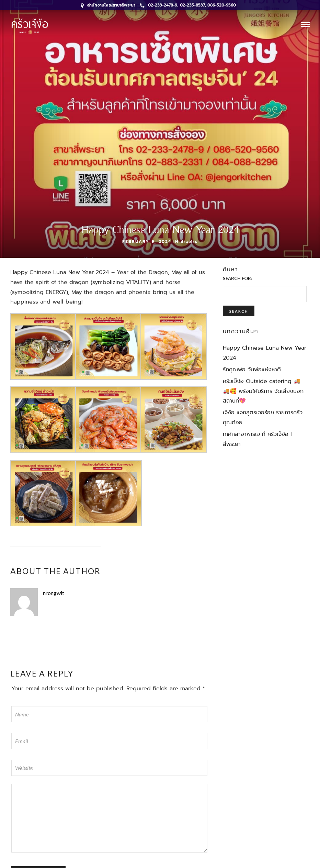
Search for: (237, 278)
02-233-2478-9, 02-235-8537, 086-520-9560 (188, 5)
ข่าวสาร (189, 242)
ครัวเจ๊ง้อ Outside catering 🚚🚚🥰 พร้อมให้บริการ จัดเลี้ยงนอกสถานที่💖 (263, 391)
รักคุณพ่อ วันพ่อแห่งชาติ (252, 369)
